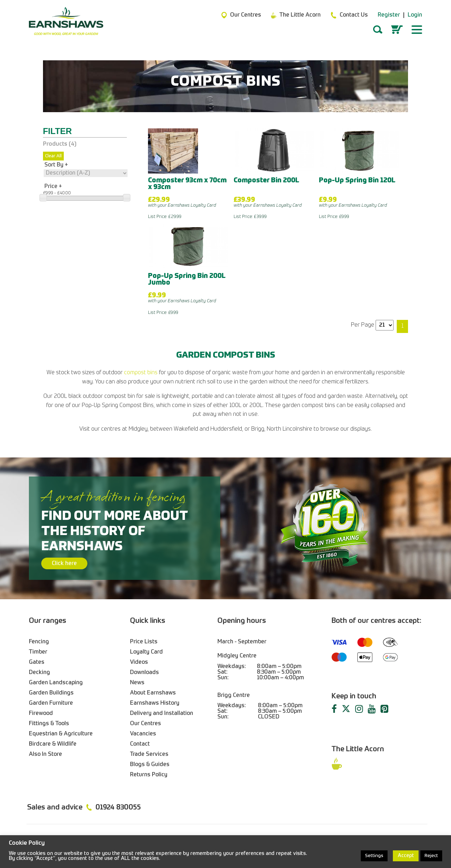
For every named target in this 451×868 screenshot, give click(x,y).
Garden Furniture (51, 703)
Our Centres (146, 724)
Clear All (53, 156)
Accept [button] (406, 856)
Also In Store (45, 754)
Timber (38, 652)
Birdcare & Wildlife (53, 744)
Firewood (41, 714)
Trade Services (149, 754)
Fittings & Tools (49, 724)
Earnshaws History (155, 703)
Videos (139, 662)
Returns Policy (149, 775)
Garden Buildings (51, 693)
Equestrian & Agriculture (61, 734)
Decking (39, 673)
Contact (140, 744)
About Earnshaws (153, 693)
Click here (64, 564)
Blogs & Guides (150, 765)
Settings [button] (374, 856)
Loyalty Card (146, 652)
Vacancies (143, 734)
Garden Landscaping (56, 683)
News (137, 683)
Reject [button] (431, 856)
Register (389, 15)
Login (415, 15)
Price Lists (144, 642)
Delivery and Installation (162, 714)
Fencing (39, 642)
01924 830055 (118, 808)
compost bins (141, 373)
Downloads (144, 673)
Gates (37, 662)
